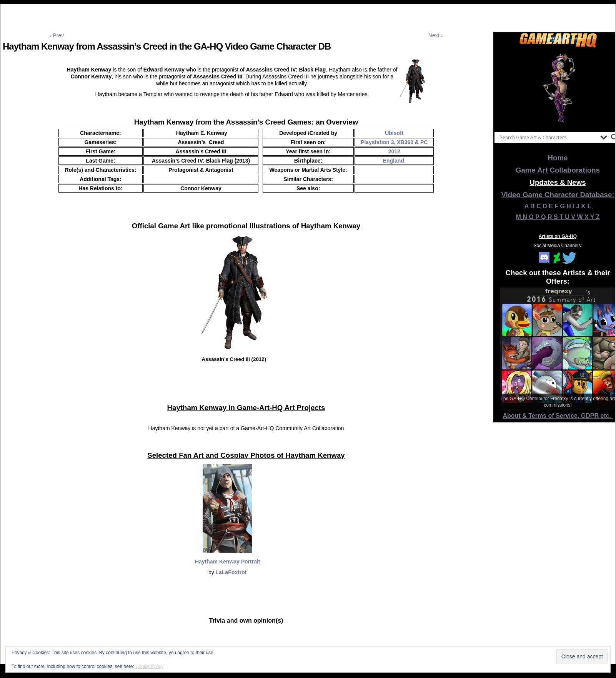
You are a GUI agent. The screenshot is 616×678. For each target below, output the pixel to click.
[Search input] (548, 137)
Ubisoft (394, 133)
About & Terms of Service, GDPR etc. (558, 416)
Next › (435, 35)
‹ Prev (57, 35)
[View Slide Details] (558, 88)
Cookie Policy (149, 666)
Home (558, 158)
